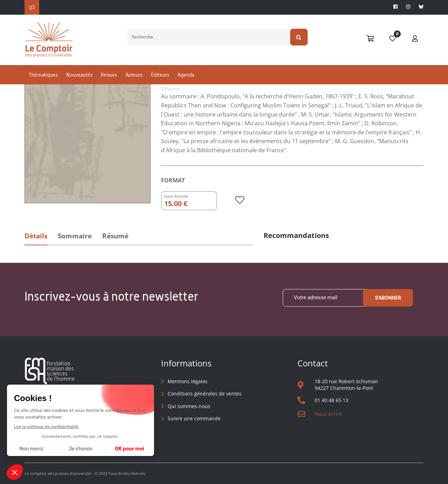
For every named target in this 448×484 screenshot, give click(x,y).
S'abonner (388, 298)
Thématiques (43, 75)
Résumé (115, 236)
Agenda (186, 75)
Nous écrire (328, 414)
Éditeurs (160, 75)
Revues (109, 75)
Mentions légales (188, 381)
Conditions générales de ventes (205, 394)
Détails (36, 236)
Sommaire (75, 236)
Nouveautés (79, 75)
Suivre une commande (194, 418)
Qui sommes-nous (189, 406)
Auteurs (134, 75)
